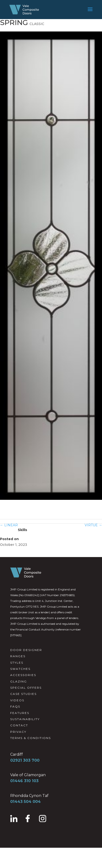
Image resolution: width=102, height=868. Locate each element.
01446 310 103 (24, 781)
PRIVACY (18, 732)
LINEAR (9, 525)
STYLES (17, 663)
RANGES (18, 656)
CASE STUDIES (23, 694)
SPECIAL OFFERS (26, 688)
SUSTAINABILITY (25, 719)
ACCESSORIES (23, 675)
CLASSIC (37, 24)
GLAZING (19, 681)
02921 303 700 (25, 760)
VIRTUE (93, 525)
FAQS (15, 706)
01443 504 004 (25, 802)
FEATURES (20, 713)
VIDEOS (17, 700)
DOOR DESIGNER (26, 650)
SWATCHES (20, 669)
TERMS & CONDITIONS (31, 738)
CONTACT (19, 725)
